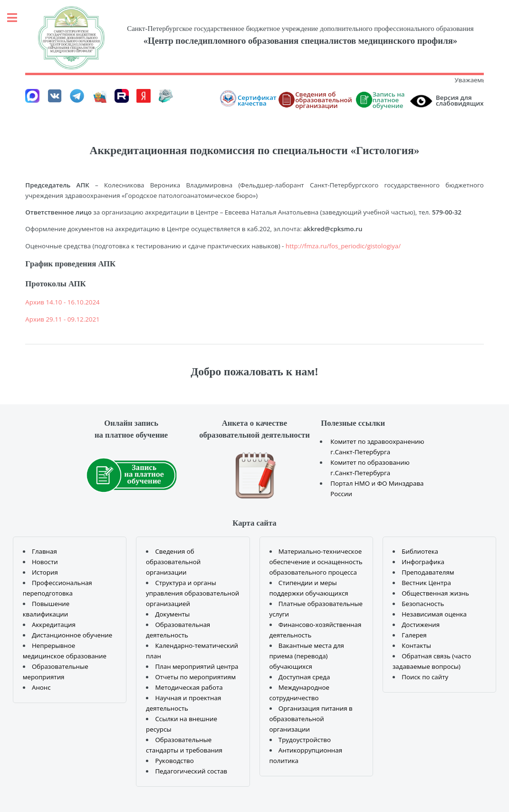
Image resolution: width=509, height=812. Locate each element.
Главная (44, 551)
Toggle (17, 18)
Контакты (416, 646)
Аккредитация (54, 625)
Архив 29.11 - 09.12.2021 (62, 319)
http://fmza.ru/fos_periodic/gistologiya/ (343, 246)
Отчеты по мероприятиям (195, 677)
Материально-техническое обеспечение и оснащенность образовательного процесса (316, 562)
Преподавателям (428, 572)
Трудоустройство (305, 740)
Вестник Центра (426, 583)
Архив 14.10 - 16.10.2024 (62, 302)
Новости (45, 562)
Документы (172, 614)
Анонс (41, 687)
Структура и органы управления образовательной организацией (192, 593)
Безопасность (423, 604)
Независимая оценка (434, 614)
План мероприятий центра (197, 666)
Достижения (421, 625)
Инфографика (423, 562)
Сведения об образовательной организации (173, 562)
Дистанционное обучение (72, 635)
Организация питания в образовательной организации (311, 719)
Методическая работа (189, 687)
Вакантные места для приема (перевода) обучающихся (307, 656)
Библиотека (420, 551)
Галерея (414, 635)
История (45, 572)
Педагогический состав (191, 771)
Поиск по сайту (425, 677)
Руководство (174, 761)
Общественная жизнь (435, 593)
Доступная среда (304, 677)
